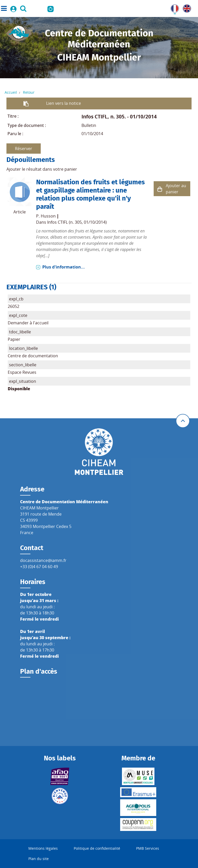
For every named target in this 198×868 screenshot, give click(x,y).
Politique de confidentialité (97, 848)
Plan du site (39, 859)
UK (186, 7)
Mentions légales (43, 848)
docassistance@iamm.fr (43, 560)
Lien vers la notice (64, 103)
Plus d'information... (64, 267)
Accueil (11, 92)
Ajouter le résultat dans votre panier (42, 169)
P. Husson (46, 216)
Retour (29, 92)
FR (173, 7)
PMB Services (148, 848)
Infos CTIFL (94, 116)
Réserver (24, 149)
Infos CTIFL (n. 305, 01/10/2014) (77, 222)
